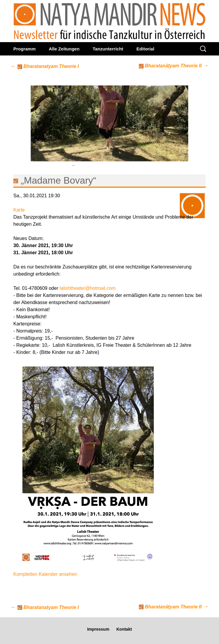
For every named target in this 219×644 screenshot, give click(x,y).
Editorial (145, 49)
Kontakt (124, 629)
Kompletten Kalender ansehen (45, 574)
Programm (24, 49)
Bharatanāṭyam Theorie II (174, 65)
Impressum (98, 629)
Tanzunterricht (108, 49)
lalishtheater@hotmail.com (88, 288)
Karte (19, 210)
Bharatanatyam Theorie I (45, 66)
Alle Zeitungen (64, 49)
